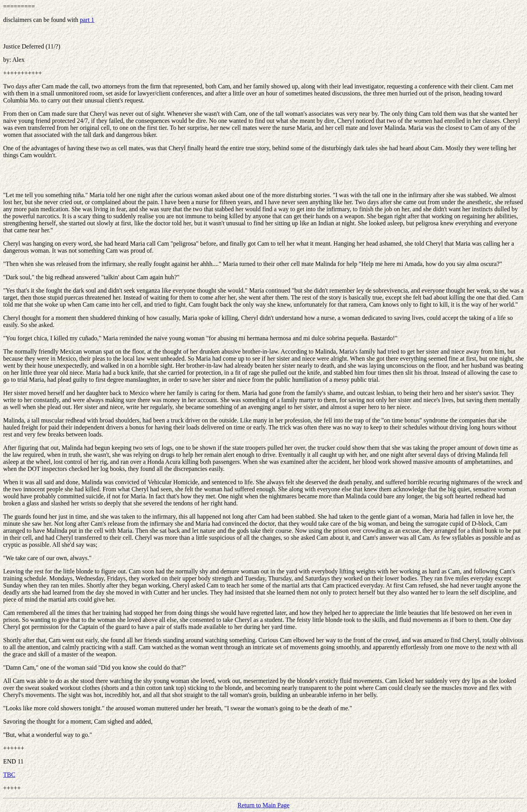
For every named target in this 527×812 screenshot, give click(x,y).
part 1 (87, 20)
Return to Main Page (263, 805)
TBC (9, 775)
